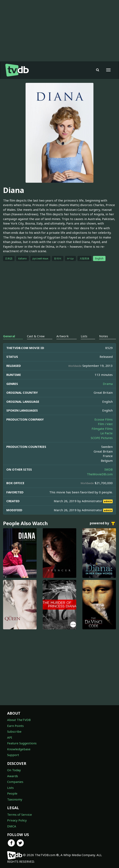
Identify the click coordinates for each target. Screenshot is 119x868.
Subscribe (14, 731)
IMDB (109, 469)
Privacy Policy (17, 820)
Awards (13, 776)
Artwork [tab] (63, 336)
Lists (10, 788)
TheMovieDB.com (100, 474)
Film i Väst (105, 424)
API (10, 737)
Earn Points (15, 726)
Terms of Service (20, 814)
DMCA (12, 826)
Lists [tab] (84, 336)
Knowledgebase (19, 749)
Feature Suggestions (22, 743)
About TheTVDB (19, 720)
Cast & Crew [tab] (36, 336)
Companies (15, 782)
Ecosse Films (104, 419)
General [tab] (9, 336)
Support (13, 755)
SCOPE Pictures (102, 438)
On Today (14, 770)
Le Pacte (107, 433)
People (12, 793)
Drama (108, 384)
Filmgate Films (102, 429)
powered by (103, 524)
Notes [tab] (104, 336)
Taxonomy (15, 799)
